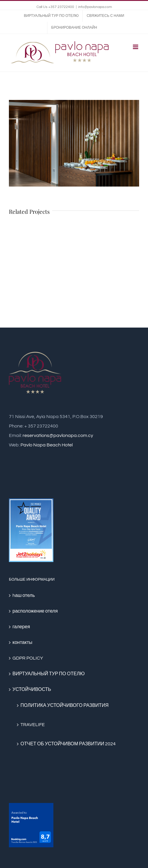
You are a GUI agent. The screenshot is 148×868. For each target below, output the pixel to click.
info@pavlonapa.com (95, 7)
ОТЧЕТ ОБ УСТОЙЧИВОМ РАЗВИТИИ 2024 (68, 744)
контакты (22, 642)
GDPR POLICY (28, 658)
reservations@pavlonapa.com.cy (58, 435)
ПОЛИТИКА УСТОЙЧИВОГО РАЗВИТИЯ (65, 705)
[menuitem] (51, 16)
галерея (21, 627)
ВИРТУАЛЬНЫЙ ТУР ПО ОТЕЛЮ (48, 674)
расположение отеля (35, 611)
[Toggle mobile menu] (136, 47)
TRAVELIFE (33, 725)
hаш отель (24, 595)
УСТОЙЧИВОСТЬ (32, 689)
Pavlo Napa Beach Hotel (47, 445)
